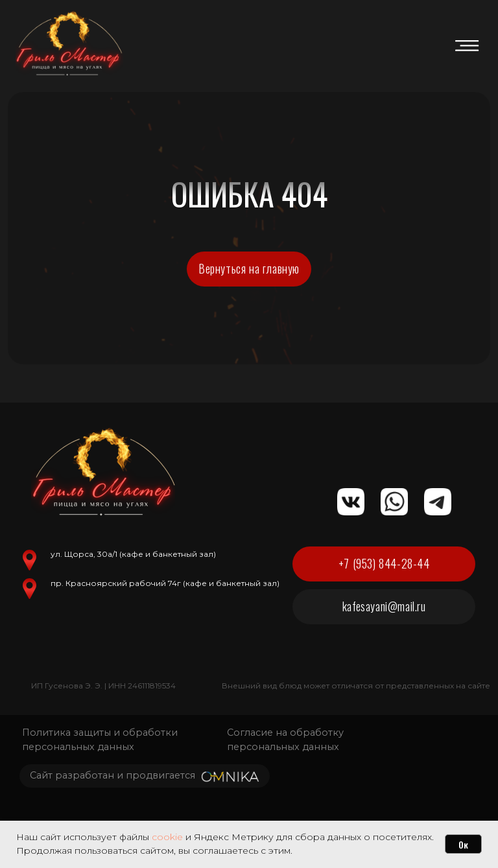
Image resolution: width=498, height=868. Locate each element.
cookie (167, 837)
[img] (467, 45)
